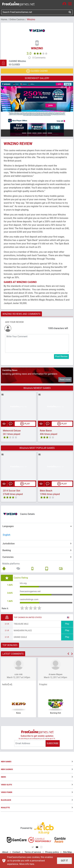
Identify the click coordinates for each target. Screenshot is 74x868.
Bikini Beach (46, 491)
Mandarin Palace (23, 632)
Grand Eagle (20, 638)
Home (4, 20)
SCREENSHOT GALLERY (37, 78)
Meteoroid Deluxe (12, 431)
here (32, 864)
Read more (65, 380)
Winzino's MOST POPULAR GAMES (37, 448)
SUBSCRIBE (52, 744)
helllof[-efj (7, 685)
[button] (68, 655)
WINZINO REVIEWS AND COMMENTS (21, 314)
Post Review (61, 357)
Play (67, 625)
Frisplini (43, 685)
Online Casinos (17, 20)
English (7, 535)
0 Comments (39, 58)
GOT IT (64, 861)
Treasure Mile (21, 625)
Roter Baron (46, 431)
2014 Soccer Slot (11, 491)
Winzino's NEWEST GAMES (37, 388)
